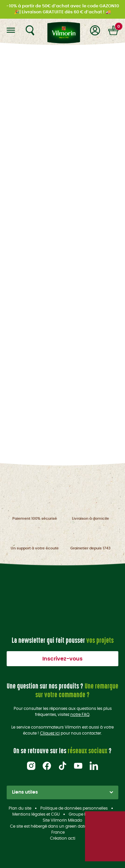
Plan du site (20, 808)
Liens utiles (62, 792)
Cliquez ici (50, 733)
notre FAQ (80, 715)
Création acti (63, 838)
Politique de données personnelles (74, 808)
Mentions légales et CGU (36, 814)
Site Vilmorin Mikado (62, 820)
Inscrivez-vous (62, 659)
